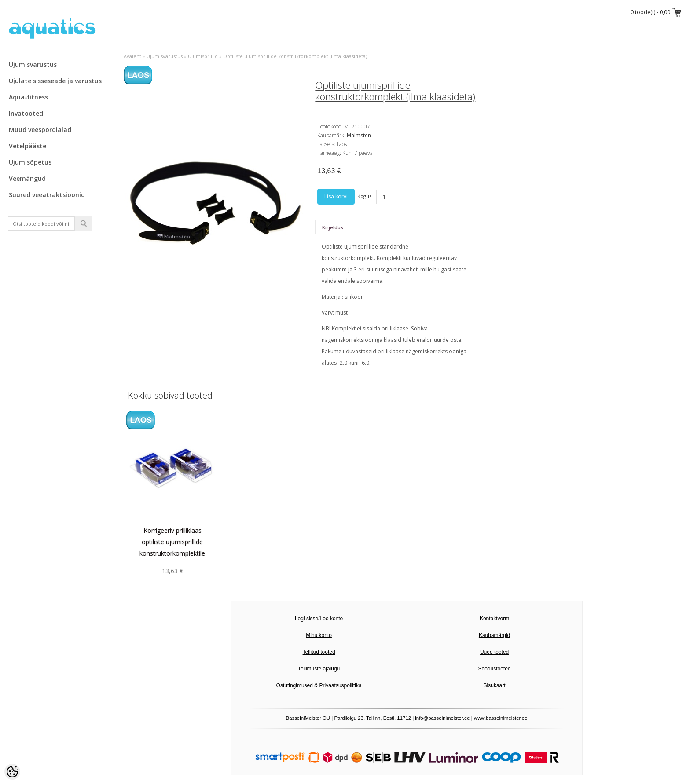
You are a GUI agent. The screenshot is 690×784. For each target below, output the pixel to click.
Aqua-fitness (28, 97)
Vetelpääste (28, 146)
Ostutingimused (295, 685)
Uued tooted (494, 652)
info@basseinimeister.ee (442, 718)
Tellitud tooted (319, 652)
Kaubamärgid (494, 635)
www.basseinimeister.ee (501, 718)
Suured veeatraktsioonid (47, 195)
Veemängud (27, 178)
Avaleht (132, 56)
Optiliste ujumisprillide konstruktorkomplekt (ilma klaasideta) (295, 56)
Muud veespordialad (40, 130)
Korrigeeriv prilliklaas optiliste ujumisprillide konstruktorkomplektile (172, 542)
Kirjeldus (333, 227)
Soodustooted (495, 669)
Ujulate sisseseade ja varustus (55, 81)
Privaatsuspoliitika (341, 685)
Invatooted (26, 113)
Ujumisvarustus (33, 64)
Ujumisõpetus (30, 162)
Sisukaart (495, 685)
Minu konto (319, 635)
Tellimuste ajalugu (319, 669)
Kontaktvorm (494, 619)
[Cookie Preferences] (12, 772)
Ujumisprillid (203, 56)
